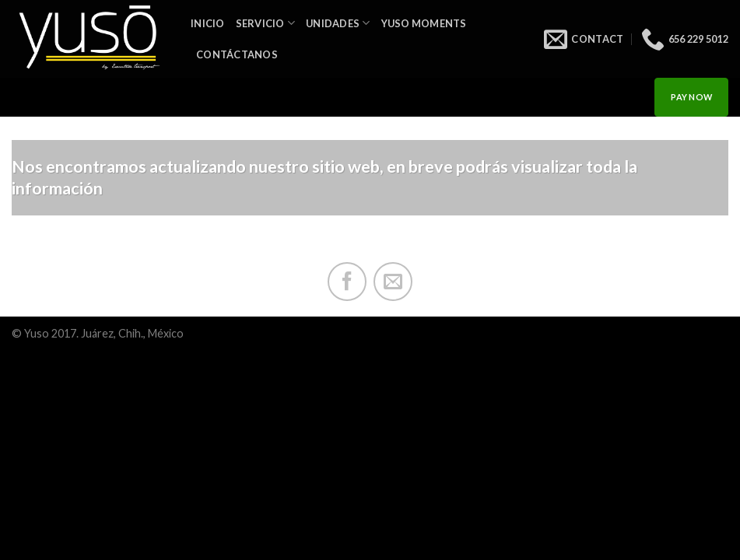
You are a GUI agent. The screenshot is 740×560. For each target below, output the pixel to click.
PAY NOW (691, 97)
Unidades (338, 23)
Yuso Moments (424, 23)
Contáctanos (237, 54)
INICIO (208, 23)
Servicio (266, 23)
